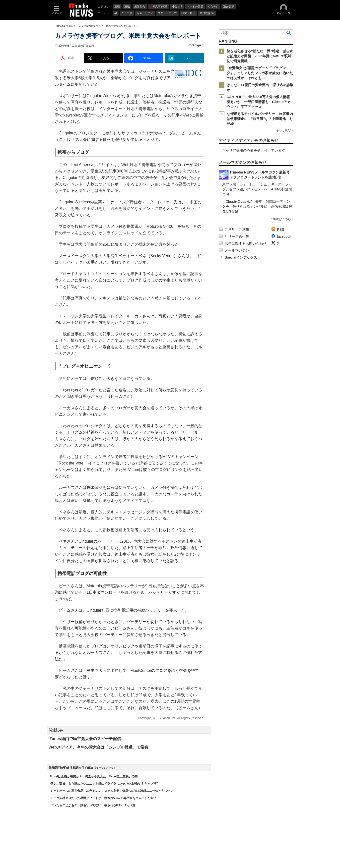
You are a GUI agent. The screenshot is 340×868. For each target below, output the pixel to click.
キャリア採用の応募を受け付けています (254, 150)
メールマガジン (237, 250)
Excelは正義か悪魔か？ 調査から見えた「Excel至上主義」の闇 (94, 776)
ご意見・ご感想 (237, 230)
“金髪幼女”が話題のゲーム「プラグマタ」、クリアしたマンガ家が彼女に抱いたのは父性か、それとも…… (260, 73)
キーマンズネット (106, 768)
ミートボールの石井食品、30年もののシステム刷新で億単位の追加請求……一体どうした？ (112, 791)
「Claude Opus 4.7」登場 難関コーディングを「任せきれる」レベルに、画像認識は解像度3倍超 (257, 206)
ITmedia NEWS (65, 26)
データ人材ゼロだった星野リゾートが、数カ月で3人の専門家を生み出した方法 (103, 798)
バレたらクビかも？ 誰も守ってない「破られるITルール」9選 (93, 805)
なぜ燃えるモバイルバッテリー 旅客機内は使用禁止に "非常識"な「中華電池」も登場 (260, 119)
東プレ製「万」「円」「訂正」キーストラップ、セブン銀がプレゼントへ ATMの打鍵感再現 (257, 189)
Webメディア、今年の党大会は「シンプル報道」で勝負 (99, 747)
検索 (289, 33)
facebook (284, 236)
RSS (281, 230)
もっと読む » (284, 130)
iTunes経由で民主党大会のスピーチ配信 (85, 739)
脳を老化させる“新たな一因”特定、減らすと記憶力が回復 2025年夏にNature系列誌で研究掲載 (260, 56)
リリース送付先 (237, 236)
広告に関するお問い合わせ (246, 243)
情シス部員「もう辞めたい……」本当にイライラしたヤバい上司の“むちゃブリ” (104, 784)
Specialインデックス (241, 257)
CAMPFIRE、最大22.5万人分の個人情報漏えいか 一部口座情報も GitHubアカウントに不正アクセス (259, 102)
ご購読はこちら (280, 219)
